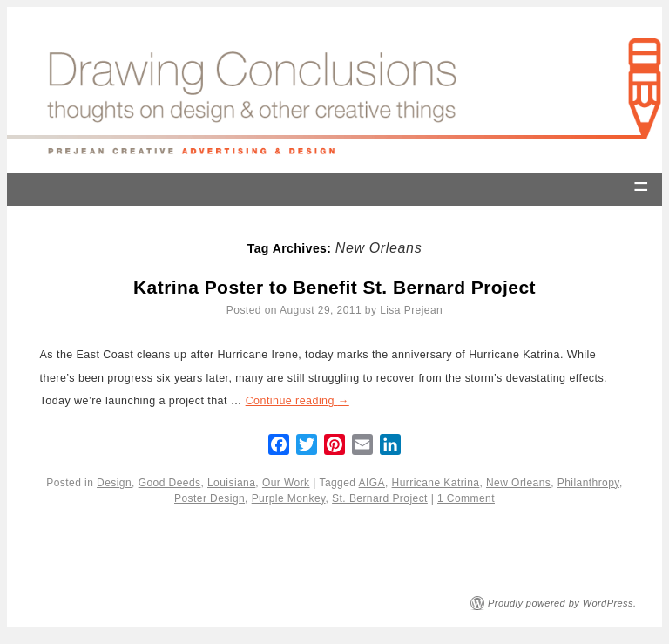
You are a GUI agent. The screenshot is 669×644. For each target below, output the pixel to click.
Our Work (286, 483)
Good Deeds (170, 483)
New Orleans (518, 483)
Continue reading (297, 401)
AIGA (372, 483)
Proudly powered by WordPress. (562, 603)
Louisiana (231, 483)
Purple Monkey (289, 498)
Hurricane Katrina (436, 483)
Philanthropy (588, 483)
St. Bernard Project (380, 498)
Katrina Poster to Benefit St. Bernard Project (334, 287)
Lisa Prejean (411, 310)
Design (114, 483)
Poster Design (209, 498)
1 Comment (466, 498)
